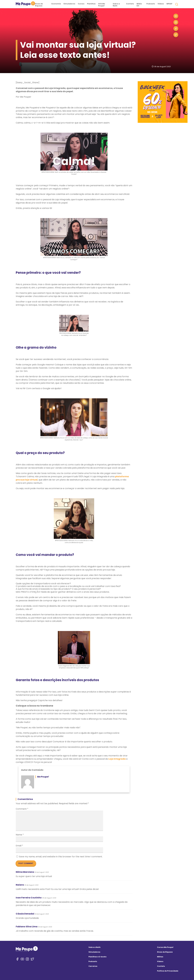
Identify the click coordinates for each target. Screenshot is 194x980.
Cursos (81, 4)
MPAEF (169, 4)
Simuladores (69, 4)
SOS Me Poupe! (102, 5)
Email (19, 846)
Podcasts (151, 4)
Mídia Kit (139, 5)
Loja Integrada (117, 759)
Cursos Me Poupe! (165, 947)
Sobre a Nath (116, 5)
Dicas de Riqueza (39, 5)
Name (20, 835)
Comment (22, 809)
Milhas (160, 957)
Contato (130, 4)
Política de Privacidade (168, 971)
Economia (56, 4)
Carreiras (93, 966)
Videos (160, 961)
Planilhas (91, 4)
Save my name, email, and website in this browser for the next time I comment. (61, 857)
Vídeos (161, 4)
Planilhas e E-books (97, 957)
